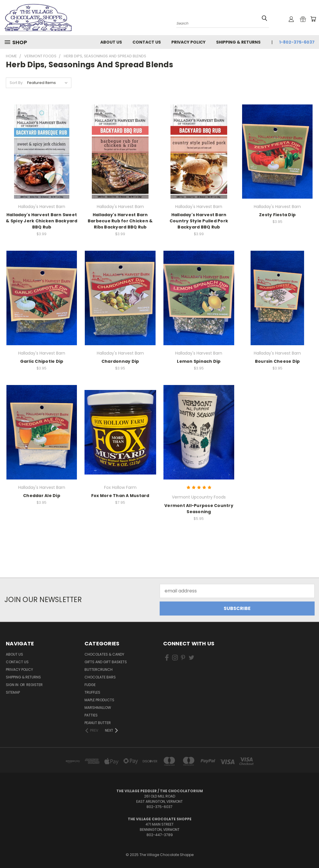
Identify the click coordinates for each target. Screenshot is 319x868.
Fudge (90, 685)
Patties (91, 715)
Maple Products (99, 700)
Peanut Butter (98, 723)
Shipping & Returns (238, 42)
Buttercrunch (99, 670)
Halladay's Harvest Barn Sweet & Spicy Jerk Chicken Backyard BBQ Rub (42, 221)
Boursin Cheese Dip (277, 361)
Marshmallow (98, 708)
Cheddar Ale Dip (42, 496)
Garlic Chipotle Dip (42, 361)
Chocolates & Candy (104, 654)
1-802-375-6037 (297, 42)
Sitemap (13, 692)
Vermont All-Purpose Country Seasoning (199, 509)
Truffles (92, 692)
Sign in (13, 685)
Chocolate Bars (100, 677)
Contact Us (147, 42)
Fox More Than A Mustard (120, 496)
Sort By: (17, 83)
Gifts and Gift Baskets (106, 662)
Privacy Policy (188, 42)
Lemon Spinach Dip (199, 361)
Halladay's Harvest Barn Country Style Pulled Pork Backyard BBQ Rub (199, 221)
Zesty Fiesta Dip (277, 215)
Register (35, 685)
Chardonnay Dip (120, 361)
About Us (111, 42)
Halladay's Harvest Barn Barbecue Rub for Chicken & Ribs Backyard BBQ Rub (120, 221)
